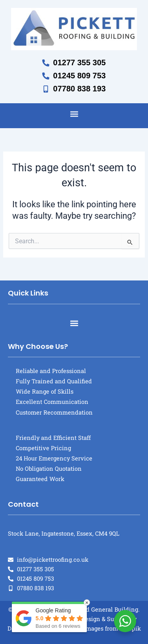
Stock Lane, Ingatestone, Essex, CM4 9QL (64, 533)
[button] (74, 114)
